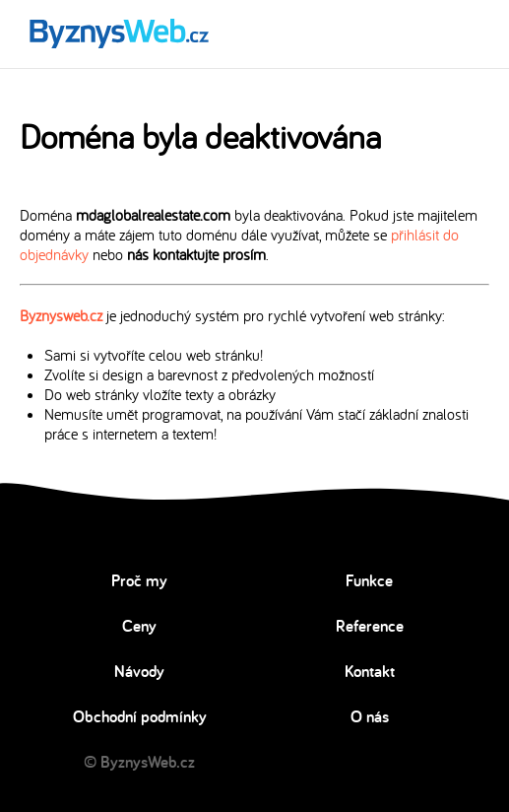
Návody (139, 671)
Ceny (139, 626)
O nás (370, 716)
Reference (370, 626)
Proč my (139, 580)
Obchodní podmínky (140, 716)
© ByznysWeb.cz (139, 762)
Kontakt (370, 671)
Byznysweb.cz (61, 315)
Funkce (369, 580)
